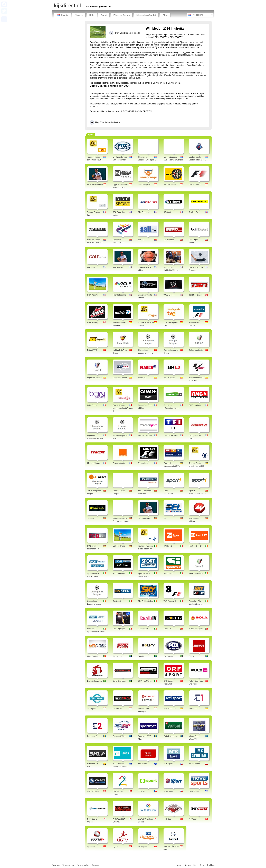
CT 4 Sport (143, 791)
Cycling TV (193, 212)
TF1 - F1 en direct (171, 436)
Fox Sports (168, 656)
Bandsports (117, 656)
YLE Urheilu (143, 764)
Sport (104, 15)
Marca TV (142, 378)
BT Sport (167, 212)
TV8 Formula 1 (170, 601)
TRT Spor (168, 819)
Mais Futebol (93, 656)
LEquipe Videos (94, 463)
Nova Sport (168, 791)
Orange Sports (119, 463)
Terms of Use (68, 865)
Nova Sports (194, 791)
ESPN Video (169, 240)
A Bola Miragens (196, 629)
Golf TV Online (119, 546)
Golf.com (91, 267)
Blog (165, 15)
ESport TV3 (92, 350)
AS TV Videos (169, 378)
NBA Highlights (119, 629)
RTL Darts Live (170, 185)
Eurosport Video (119, 736)
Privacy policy (83, 865)
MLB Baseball (144, 518)
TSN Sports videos (197, 295)
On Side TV (117, 709)
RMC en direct (195, 405)
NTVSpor (193, 819)
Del (165, 518)
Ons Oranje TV (144, 185)
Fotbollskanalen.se (171, 736)
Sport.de (91, 518)
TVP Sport (142, 847)
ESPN (192, 656)
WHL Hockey (93, 322)
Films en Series (122, 15)
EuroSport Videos (120, 378)
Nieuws (79, 15)
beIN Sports (92, 405)
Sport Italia (168, 573)
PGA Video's (92, 295)
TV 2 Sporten (194, 764)
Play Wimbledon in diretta (107, 122)
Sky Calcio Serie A (146, 601)
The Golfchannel (120, 295)
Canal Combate (119, 681)
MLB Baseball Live (95, 185)
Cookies (96, 865)
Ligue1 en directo (94, 378)
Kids (92, 15)
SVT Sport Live (170, 709)
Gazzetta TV (143, 629)
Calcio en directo (196, 350)
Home (179, 865)
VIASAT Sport (93, 791)
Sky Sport (117, 601)
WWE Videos (169, 295)
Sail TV (141, 240)
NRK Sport (168, 764)
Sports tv (91, 847)
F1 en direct (143, 463)
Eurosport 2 (92, 736)
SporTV (141, 656)
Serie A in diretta (196, 573)
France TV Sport (145, 436)
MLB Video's (118, 267)
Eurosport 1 (194, 709)
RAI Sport (168, 546)
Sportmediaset (119, 573)
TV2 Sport (91, 709)
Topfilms (211, 865)
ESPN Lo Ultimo (145, 681)
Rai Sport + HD (195, 546)
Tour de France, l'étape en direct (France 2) (123, 408)
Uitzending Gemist (146, 15)
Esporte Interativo (94, 681)
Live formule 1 (195, 185)
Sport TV (167, 629)
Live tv (62, 15)
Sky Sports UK (144, 212)
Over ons (56, 865)
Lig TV (115, 847)
